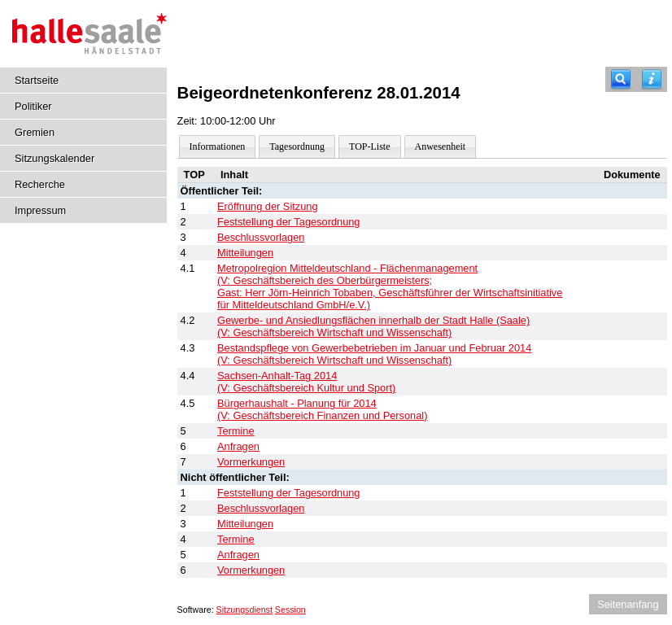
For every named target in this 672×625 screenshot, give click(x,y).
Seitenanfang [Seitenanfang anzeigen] (628, 604)
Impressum (40, 210)
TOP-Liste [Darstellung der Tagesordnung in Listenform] (369, 146)
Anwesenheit (441, 146)
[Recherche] (621, 79)
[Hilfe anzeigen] (652, 79)
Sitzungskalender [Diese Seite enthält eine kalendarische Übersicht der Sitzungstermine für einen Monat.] (55, 158)
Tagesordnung (297, 146)
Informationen (218, 146)
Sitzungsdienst (244, 610)
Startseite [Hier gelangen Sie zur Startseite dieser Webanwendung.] (37, 80)
